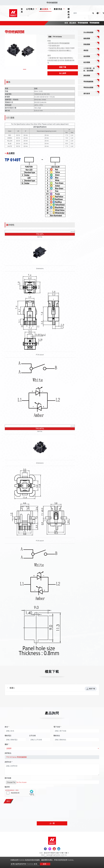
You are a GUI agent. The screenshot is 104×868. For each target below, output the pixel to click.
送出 (8, 801)
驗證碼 (7, 787)
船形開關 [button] (87, 62)
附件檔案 (8, 778)
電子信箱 (57, 727)
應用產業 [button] (87, 94)
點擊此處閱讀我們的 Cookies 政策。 (25, 864)
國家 (7, 744)
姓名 (7, 727)
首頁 (22, 10)
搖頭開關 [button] (87, 56)
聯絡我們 (69, 13)
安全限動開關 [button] (88, 32)
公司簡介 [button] (31, 9)
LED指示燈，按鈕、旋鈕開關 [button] (89, 70)
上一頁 (52, 823)
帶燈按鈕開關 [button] (88, 88)
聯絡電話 (8, 736)
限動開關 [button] (87, 44)
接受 (45, 864)
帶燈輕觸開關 (83, 23)
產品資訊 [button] (45, 9)
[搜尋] (84, 13)
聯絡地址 (57, 736)
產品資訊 (73, 23)
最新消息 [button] (58, 9)
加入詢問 (63, 73)
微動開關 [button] (87, 39)
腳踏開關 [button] (87, 76)
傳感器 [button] (86, 50)
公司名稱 (32, 736)
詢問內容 (9, 762)
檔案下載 (63, 67)
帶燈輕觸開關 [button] (88, 82)
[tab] (89, 33)
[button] (6, 53)
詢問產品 (8, 753)
